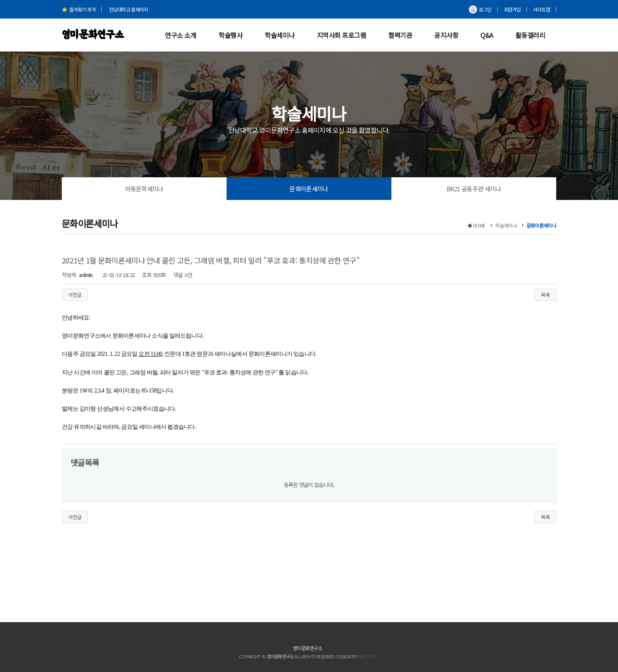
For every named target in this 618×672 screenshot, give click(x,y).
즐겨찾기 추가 (79, 9)
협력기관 (400, 35)
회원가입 (512, 9)
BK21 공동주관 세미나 (474, 189)
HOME (479, 225)
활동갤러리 (530, 35)
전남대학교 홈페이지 (128, 9)
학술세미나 (280, 35)
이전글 (75, 295)
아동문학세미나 (144, 189)
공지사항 (446, 35)
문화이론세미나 (309, 189)
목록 (545, 295)
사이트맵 (542, 9)
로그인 (485, 9)
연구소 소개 (180, 35)
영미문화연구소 (93, 35)
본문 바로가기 (0, 0)
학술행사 (230, 35)
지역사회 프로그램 (342, 35)
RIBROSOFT (368, 656)
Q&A (487, 35)
